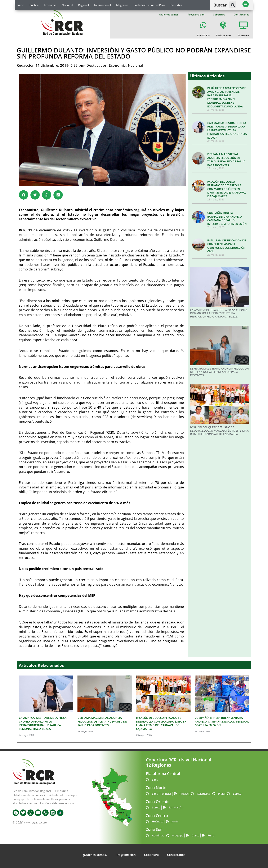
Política (34, 5)
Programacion (196, 15)
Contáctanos (241, 15)
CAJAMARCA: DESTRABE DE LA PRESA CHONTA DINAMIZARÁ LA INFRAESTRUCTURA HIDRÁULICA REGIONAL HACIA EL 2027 (227, 130)
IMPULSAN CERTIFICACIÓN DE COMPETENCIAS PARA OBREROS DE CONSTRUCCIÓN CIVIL (227, 246)
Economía (50, 5)
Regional (83, 5)
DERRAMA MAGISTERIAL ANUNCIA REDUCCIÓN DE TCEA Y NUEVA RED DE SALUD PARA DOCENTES (226, 160)
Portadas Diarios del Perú (149, 5)
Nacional (67, 5)
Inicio (21, 5)
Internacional (102, 5)
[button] (233, 5)
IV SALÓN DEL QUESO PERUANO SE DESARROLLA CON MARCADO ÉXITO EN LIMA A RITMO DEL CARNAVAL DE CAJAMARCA (227, 189)
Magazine (122, 5)
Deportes (176, 5)
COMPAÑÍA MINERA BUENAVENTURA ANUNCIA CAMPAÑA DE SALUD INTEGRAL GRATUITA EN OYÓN (227, 218)
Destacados (97, 65)
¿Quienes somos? (169, 15)
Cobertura (219, 15)
